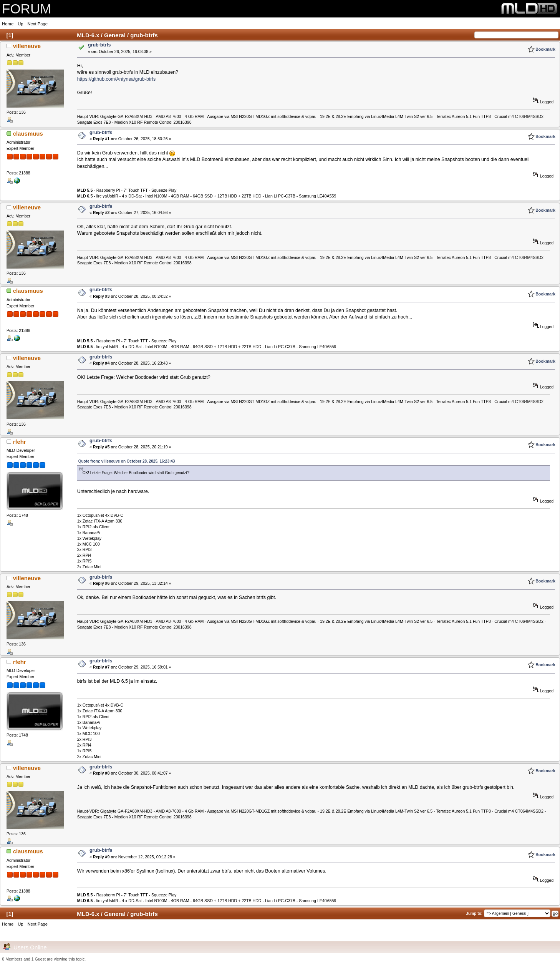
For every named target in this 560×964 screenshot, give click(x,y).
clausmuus (28, 134)
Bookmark (545, 49)
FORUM (27, 9)
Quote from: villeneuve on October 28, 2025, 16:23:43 (127, 461)
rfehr (20, 442)
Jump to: (474, 913)
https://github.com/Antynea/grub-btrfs (116, 79)
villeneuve (27, 46)
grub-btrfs (99, 45)
